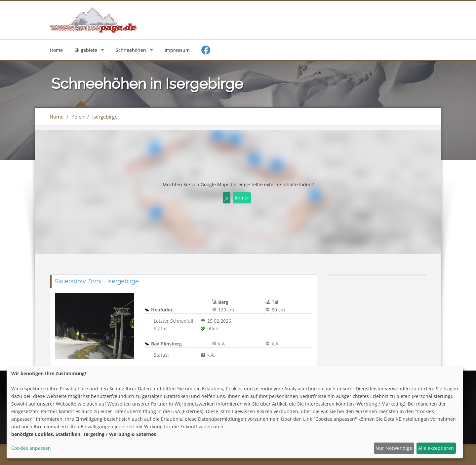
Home (56, 50)
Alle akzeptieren (436, 448)
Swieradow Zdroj (78, 281)
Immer (242, 198)
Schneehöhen (131, 50)
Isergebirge (105, 117)
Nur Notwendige (394, 448)
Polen (78, 117)
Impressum (177, 50)
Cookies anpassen (31, 448)
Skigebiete (86, 50)
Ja (226, 198)
